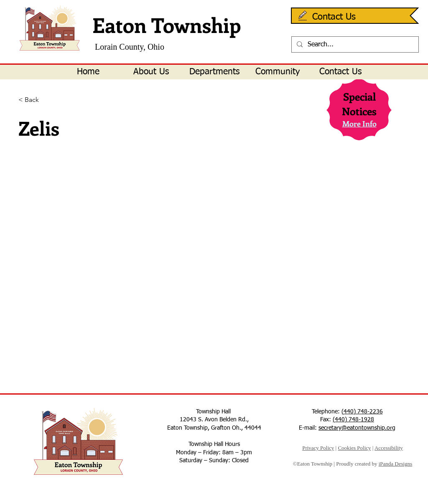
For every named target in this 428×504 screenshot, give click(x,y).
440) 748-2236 (363, 412)
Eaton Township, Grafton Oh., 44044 (214, 428)
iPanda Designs (396, 464)
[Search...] (354, 45)
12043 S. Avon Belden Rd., (214, 420)
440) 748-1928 (354, 420)
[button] (151, 72)
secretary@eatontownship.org (357, 428)
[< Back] (46, 100)
